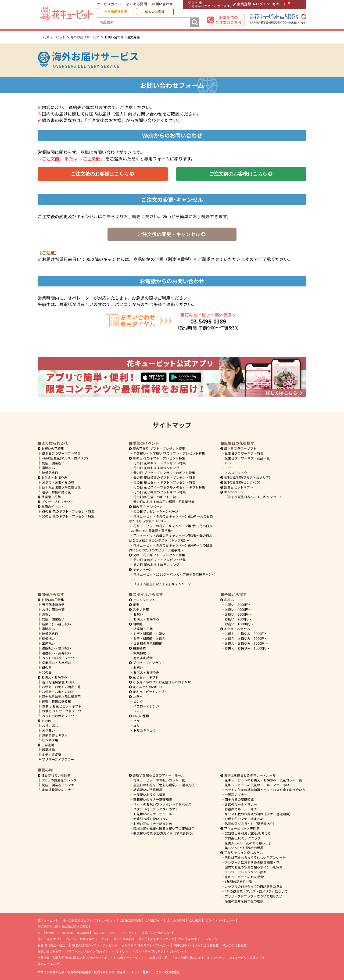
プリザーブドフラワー (55, 502)
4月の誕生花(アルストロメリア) (65, 458)
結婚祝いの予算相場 (148, 790)
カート (279, 4)
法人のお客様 (155, 12)
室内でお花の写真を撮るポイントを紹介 (254, 867)
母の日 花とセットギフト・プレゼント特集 (164, 482)
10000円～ (239, 624)
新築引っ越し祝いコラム (151, 819)
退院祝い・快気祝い (56, 648)
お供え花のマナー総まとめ (244, 819)
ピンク (138, 701)
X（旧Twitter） (47, 933)
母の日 (47, 667)
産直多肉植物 (143, 658)
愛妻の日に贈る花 (49, 952)
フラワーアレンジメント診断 (246, 872)
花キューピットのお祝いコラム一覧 (159, 780)
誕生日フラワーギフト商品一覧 (247, 458)
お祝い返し (50, 725)
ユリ (228, 468)
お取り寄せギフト (55, 735)
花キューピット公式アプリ (247, 958)
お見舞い (48, 730)
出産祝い (48, 643)
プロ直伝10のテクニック (243, 838)
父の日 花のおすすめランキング (156, 564)
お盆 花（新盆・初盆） (53, 945)
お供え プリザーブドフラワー (63, 711)
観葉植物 (48, 750)
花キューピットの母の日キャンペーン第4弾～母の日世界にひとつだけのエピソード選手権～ (171, 548)
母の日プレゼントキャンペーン (156, 511)
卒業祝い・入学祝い (56, 663)
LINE (112, 933)
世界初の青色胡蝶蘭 (148, 643)
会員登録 (242, 4)
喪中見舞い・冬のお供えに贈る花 (196, 945)
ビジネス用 (50, 740)
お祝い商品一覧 (53, 609)
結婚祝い (48, 638)
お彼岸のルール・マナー (242, 809)
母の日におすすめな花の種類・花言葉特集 (164, 502)
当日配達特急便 (116, 12)
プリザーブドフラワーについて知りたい (254, 896)
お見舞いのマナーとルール (153, 814)
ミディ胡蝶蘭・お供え (149, 638)
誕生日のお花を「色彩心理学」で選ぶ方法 (164, 785)
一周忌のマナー (236, 794)
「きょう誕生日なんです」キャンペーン (162, 584)
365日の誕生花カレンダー (61, 780)
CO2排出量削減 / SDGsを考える (248, 833)
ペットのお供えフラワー (60, 716)
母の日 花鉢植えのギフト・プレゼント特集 (164, 477)
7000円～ (238, 619)
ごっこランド (128, 933)
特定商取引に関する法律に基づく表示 (63, 927)
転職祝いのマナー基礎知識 (153, 799)
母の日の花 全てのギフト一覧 (155, 497)
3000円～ (238, 604)
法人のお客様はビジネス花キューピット (89, 920)
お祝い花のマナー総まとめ (153, 823)
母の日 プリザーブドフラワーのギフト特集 (164, 473)
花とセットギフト (144, 677)
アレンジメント (142, 600)
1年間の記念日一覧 (239, 882)
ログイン (262, 4)
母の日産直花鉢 (124, 939)
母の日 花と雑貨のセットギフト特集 (160, 492)
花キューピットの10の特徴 (244, 877)
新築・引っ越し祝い (56, 624)
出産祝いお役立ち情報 (149, 794)
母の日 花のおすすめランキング (156, 468)
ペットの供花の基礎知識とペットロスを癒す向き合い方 (265, 790)
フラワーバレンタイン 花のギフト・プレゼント (97, 952)
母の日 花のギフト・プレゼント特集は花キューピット (74, 939)
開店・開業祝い (53, 463)
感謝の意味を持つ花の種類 (244, 901)
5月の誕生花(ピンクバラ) (240, 482)
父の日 (47, 672)
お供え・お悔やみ (54, 477)
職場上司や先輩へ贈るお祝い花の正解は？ (164, 828)
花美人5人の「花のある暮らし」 (248, 843)
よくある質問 (137, 4)
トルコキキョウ (236, 473)
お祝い (47, 614)
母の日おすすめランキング (156, 939)
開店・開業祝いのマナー (60, 785)
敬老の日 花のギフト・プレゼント (95, 945)
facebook (67, 933)
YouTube (99, 933)
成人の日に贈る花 (235, 945)
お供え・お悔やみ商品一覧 (61, 687)
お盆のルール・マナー (241, 804)
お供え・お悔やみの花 (58, 482)
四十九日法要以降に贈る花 (61, 487)
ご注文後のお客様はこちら (103, 174)
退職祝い (48, 468)
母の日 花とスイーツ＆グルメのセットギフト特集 (169, 487)
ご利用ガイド (154, 920)
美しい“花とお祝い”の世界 (244, 848)
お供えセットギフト (130, 958)
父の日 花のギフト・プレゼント (200, 939)
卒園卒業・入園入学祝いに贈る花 (60, 958)
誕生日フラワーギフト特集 (61, 453)
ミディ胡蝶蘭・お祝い (149, 633)
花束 (134, 604)
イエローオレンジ (146, 706)
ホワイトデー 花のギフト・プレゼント (158, 952)
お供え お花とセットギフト (62, 706)
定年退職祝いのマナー (58, 790)
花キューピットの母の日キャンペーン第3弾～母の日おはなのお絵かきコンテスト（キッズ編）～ (171, 538)
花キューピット (48, 920)
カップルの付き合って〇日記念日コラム (254, 886)
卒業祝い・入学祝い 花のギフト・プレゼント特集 (169, 453)
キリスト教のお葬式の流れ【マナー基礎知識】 (259, 814)
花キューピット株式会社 (160, 972)
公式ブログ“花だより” (156, 933)
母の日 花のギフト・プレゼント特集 (68, 511)
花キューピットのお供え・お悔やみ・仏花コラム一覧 (263, 780)
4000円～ (238, 609)
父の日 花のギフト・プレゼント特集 (68, 516)
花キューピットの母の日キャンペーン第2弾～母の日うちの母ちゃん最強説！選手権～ (171, 528)
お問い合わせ (162, 4)
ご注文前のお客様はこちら (241, 174)
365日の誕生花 (158, 958)
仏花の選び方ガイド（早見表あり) (249, 823)
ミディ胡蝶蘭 (51, 754)
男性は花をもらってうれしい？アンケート (255, 857)
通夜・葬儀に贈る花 (56, 492)
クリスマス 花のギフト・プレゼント (146, 945)
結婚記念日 (50, 473)
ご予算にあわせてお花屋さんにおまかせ (160, 682)
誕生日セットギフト (237, 487)
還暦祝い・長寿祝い (56, 653)
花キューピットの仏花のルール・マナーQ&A (257, 785)
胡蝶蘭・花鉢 (49, 497)
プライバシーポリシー (220, 920)
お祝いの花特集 (53, 448)
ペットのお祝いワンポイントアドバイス (162, 804)
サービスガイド (109, 4)
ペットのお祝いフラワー (60, 658)
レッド (138, 711)
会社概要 (195, 920)
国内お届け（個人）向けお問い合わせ (126, 114)
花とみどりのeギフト (146, 687)
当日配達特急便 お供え (58, 682)
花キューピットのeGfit (147, 692)
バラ (228, 463)
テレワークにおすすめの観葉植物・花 (252, 862)
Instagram (83, 933)
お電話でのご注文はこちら (228, 20)
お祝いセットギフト (100, 958)
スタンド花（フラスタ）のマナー (157, 809)
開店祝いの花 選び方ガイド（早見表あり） (164, 833)
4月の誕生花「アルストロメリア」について (256, 891)
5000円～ (238, 614)
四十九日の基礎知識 (239, 799)
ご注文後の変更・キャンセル (172, 234)
